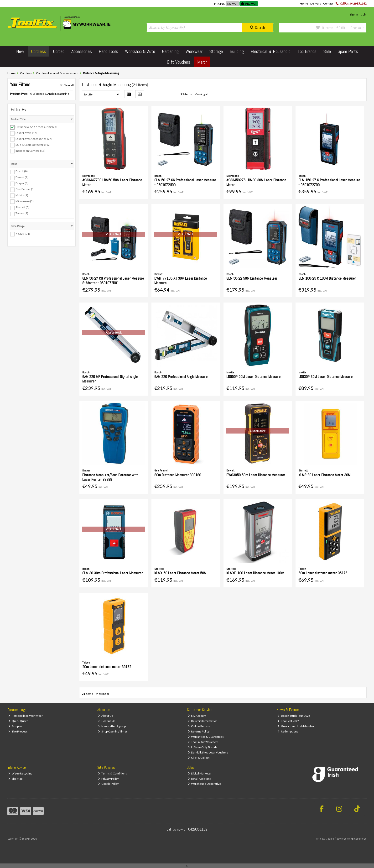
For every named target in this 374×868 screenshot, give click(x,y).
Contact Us (107, 721)
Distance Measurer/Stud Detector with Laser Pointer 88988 (110, 477)
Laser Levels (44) (26, 133)
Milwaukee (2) (25, 201)
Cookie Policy (108, 784)
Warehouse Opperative (205, 784)
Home (304, 3)
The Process (18, 731)
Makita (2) (22, 195)
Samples (15, 726)
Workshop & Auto (140, 51)
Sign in (354, 14)
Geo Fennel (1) (25, 189)
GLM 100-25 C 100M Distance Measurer (327, 278)
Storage (216, 51)
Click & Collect (199, 758)
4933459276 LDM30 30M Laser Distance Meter (256, 182)
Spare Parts (348, 51)
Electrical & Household (271, 51)
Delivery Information (203, 721)
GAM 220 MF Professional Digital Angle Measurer (110, 379)
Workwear (194, 51)
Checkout (357, 28)
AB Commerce (359, 839)
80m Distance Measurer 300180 (178, 475)
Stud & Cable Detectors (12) (33, 145)
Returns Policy (199, 731)
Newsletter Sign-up (112, 726)
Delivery (316, 3)
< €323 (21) (23, 234)
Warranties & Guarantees (206, 737)
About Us (106, 716)
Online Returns (199, 726)
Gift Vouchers (179, 62)
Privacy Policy (108, 779)
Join (364, 14)
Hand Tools (108, 51)
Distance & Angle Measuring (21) (36, 127)
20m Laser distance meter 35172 (107, 667)
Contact (328, 3)
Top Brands (307, 51)
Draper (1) (22, 183)
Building (237, 51)
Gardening (170, 51)
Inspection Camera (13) (30, 151)
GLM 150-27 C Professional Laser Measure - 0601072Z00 (329, 182)
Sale (327, 51)
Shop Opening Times (113, 731)
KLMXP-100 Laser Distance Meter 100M (255, 573)
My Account (197, 716)
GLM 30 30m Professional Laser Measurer (112, 573)
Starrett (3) (22, 207)
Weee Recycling (20, 773)
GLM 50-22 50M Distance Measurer (252, 278)
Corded (59, 51)
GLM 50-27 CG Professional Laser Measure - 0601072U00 (185, 182)
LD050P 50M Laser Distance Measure (253, 377)
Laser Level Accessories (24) (34, 139)
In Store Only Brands (203, 747)
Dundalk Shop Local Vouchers (208, 752)
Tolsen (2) (22, 213)
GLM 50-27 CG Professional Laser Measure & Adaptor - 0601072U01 (113, 281)
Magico (330, 839)
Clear (67, 85)
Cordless (39, 51)
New (20, 51)
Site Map (15, 779)
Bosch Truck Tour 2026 (294, 716)
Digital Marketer (200, 773)
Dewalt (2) (22, 177)
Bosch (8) (22, 171)
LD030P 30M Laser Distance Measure (325, 377)
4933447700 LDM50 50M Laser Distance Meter (112, 182)
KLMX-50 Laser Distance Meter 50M (180, 573)
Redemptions (288, 731)
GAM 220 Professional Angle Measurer (182, 377)
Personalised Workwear (26, 716)
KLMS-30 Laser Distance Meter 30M (324, 475)
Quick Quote (18, 721)
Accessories (82, 51)
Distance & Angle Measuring (49, 94)
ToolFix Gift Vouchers (203, 742)
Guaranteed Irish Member (296, 726)
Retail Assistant (199, 779)
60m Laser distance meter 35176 (323, 573)
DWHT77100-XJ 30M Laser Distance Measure (181, 281)
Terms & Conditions (112, 773)
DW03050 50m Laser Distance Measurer (256, 475)
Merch (202, 62)
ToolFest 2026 (288, 721)
